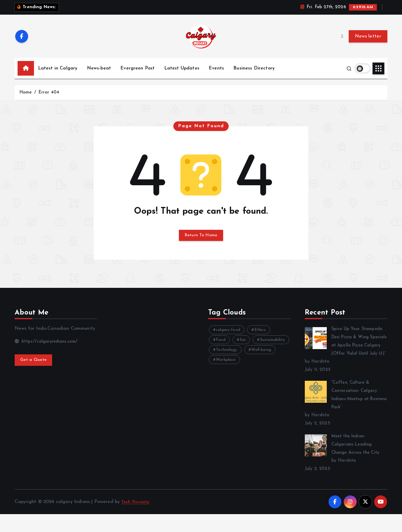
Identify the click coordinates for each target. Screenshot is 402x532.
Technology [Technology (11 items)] (226, 360)
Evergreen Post (137, 76)
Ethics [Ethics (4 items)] (260, 340)
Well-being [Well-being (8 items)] (261, 360)
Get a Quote (35, 370)
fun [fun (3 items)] (243, 350)
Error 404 (49, 100)
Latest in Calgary (58, 76)
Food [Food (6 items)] (221, 350)
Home (26, 100)
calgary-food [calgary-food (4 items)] (228, 340)
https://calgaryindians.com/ (48, 351)
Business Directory (254, 76)
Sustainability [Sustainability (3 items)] (272, 350)
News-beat (99, 76)
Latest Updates (182, 76)
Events (216, 76)
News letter (368, 44)
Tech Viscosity (137, 519)
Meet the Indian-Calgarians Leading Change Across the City (358, 462)
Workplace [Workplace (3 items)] (226, 369)
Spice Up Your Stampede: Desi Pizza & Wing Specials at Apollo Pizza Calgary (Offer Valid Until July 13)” (346, 355)
